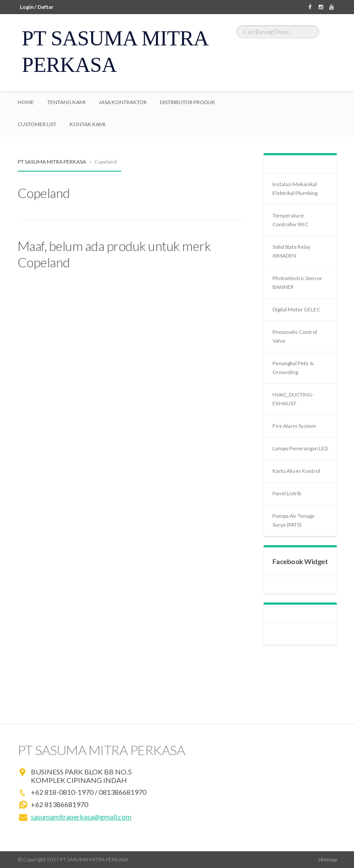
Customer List (37, 124)
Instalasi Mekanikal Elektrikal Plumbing (295, 189)
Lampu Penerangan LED (300, 448)
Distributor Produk (188, 102)
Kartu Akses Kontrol (296, 471)
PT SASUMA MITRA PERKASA (52, 162)
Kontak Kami (88, 124)
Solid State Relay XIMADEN (291, 251)
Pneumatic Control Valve (295, 336)
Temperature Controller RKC (290, 220)
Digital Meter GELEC (296, 309)
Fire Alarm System (294, 426)
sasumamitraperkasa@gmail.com (81, 817)
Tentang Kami (66, 102)
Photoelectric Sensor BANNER (297, 282)
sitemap (327, 859)
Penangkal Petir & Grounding (293, 368)
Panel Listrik (287, 493)
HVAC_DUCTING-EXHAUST (293, 399)
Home (26, 102)
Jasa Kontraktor (123, 102)
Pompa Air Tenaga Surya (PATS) (293, 520)
